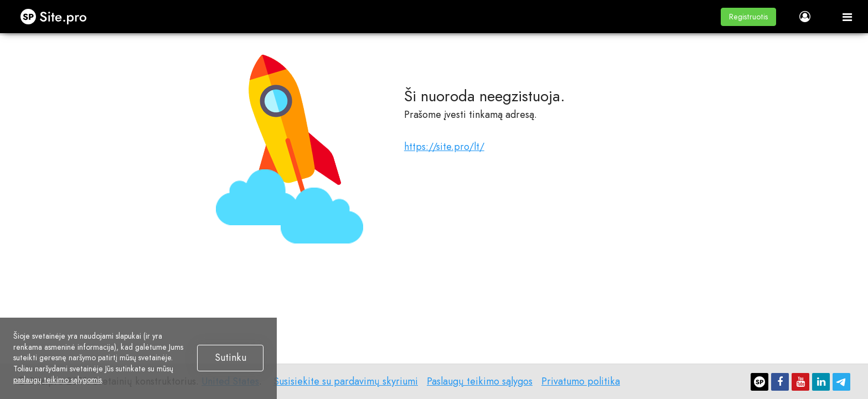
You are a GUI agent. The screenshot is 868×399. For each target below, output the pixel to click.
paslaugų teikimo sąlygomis (58, 380)
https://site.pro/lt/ (444, 147)
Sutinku (231, 357)
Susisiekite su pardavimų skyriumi (346, 381)
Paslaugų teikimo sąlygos (480, 381)
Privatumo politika (581, 381)
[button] (748, 17)
